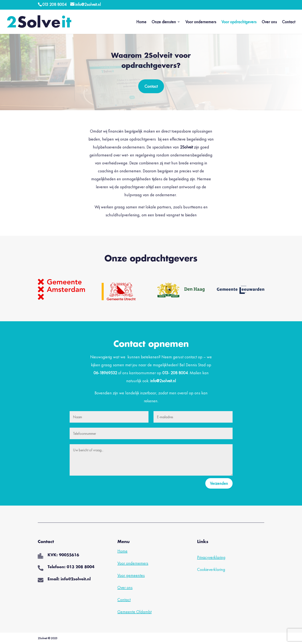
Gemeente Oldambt (135, 612)
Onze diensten (164, 22)
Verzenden (219, 483)
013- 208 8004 (175, 373)
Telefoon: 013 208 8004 (71, 567)
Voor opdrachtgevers (239, 22)
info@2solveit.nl (163, 381)
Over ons (269, 22)
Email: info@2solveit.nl (69, 579)
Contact (289, 22)
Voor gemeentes (131, 575)
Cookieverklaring (211, 569)
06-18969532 (105, 373)
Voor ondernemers (201, 22)
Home (141, 22)
